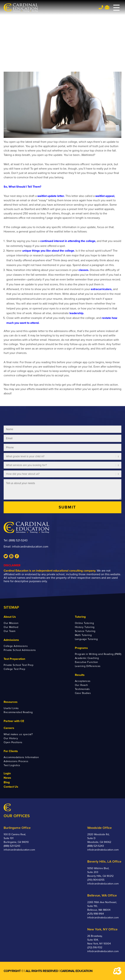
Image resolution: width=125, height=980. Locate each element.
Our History (11, 738)
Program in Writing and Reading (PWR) (98, 654)
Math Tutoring (83, 635)
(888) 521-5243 (18, 540)
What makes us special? (18, 734)
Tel (101, 7)
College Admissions (16, 646)
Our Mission (11, 623)
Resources (11, 702)
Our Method (11, 627)
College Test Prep (14, 669)
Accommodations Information (21, 757)
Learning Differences (88, 666)
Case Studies (83, 693)
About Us (10, 617)
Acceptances (83, 681)
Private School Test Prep (18, 665)
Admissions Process (16, 761)
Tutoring (80, 617)
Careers (9, 728)
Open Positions (13, 742)
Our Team (9, 631)
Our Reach (81, 685)
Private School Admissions (20, 650)
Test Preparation (14, 659)
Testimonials (82, 689)
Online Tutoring (84, 623)
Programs (81, 648)
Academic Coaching (87, 658)
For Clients (11, 751)
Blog (7, 782)
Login (7, 773)
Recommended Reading (18, 712)
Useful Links (11, 708)
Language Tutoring (86, 639)
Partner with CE (14, 721)
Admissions (11, 640)
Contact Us (11, 787)
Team (107, 7)
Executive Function (86, 662)
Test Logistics (12, 765)
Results (80, 675)
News (7, 778)
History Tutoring (85, 627)
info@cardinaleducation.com (30, 547)
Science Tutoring (85, 631)
